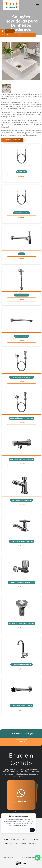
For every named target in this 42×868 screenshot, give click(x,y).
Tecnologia (34, 839)
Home (6, 839)
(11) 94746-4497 (21, 802)
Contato (23, 843)
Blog (16, 843)
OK (32, 830)
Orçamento (9, 843)
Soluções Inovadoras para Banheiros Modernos (17, 35)
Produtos (10, 31)
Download (21, 742)
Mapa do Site (32, 843)
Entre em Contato (12, 140)
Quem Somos (15, 839)
